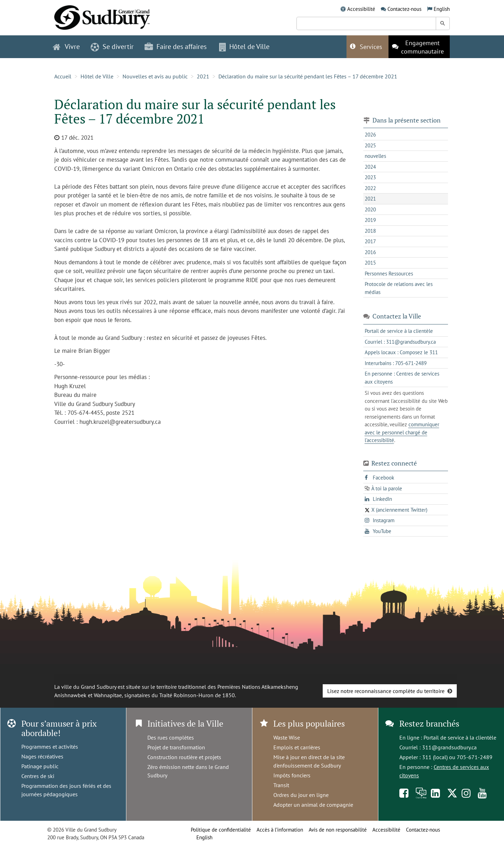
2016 (370, 252)
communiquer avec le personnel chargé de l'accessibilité (402, 432)
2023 (370, 177)
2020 (370, 209)
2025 (370, 145)
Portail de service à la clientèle (460, 737)
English (442, 9)
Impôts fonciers (292, 775)
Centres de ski (38, 776)
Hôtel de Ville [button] (244, 47)
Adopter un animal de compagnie (313, 805)
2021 (203, 76)
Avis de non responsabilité (338, 830)
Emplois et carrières (297, 747)
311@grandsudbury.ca (449, 747)
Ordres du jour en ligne (301, 795)
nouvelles (375, 156)
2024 (370, 167)
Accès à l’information (280, 830)
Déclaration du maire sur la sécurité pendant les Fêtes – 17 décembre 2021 (309, 76)
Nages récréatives (42, 756)
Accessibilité (361, 9)
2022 (370, 188)
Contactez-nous (404, 9)
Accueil (63, 76)
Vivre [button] (66, 47)
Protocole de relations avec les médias (399, 288)
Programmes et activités (50, 747)
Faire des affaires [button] (176, 47)
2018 (370, 231)
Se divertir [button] (112, 47)
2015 (370, 263)
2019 (370, 220)
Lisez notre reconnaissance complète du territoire (386, 691)
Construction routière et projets (184, 757)
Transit (281, 785)
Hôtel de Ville (97, 76)
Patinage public (40, 766)
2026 (370, 135)
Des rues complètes (171, 737)
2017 (370, 241)
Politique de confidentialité (221, 830)
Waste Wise (287, 737)
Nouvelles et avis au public (155, 76)
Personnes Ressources (389, 274)
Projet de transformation (176, 747)
